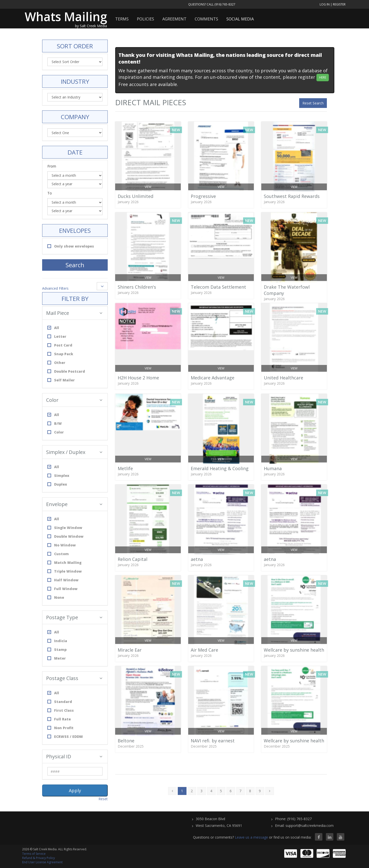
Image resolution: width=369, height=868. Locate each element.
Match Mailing (64, 563)
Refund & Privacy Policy (39, 858)
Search (75, 265)
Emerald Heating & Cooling (220, 468)
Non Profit (60, 728)
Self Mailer (61, 380)
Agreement (174, 19)
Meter (57, 658)
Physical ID (74, 756)
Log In (325, 4)
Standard (60, 702)
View (148, 187)
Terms (122, 19)
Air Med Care (204, 650)
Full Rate (59, 719)
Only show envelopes (71, 246)
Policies (145, 19)
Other (56, 363)
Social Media (240, 19)
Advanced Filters (55, 288)
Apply (75, 790)
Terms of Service (34, 854)
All (53, 328)
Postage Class (74, 678)
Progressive (203, 196)
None (56, 597)
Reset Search (313, 103)
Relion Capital (133, 559)
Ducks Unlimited (136, 196)
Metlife (125, 468)
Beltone (126, 741)
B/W (55, 423)
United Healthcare (283, 378)
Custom (58, 554)
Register (339, 4)
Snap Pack (60, 354)
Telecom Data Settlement (218, 287)
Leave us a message (251, 837)
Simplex (58, 476)
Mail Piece (74, 313)
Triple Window (65, 571)
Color (74, 400)
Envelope (74, 504)
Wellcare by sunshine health (294, 650)
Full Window (62, 589)
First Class (61, 710)
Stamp (57, 650)
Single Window (65, 528)
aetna (197, 559)
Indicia (57, 641)
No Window (62, 545)
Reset (103, 799)
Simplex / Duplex (74, 452)
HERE (323, 77)
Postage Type (74, 617)
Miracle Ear (130, 650)
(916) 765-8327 (225, 4)
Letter (57, 336)
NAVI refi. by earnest (213, 741)
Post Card (60, 345)
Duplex (57, 484)
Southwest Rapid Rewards (292, 196)
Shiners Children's (137, 287)
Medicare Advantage (213, 378)
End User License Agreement (42, 862)
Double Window (65, 536)
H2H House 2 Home (138, 378)
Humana (273, 468)
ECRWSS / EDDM (65, 737)
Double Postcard (66, 371)
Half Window (63, 580)
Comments (206, 19)
